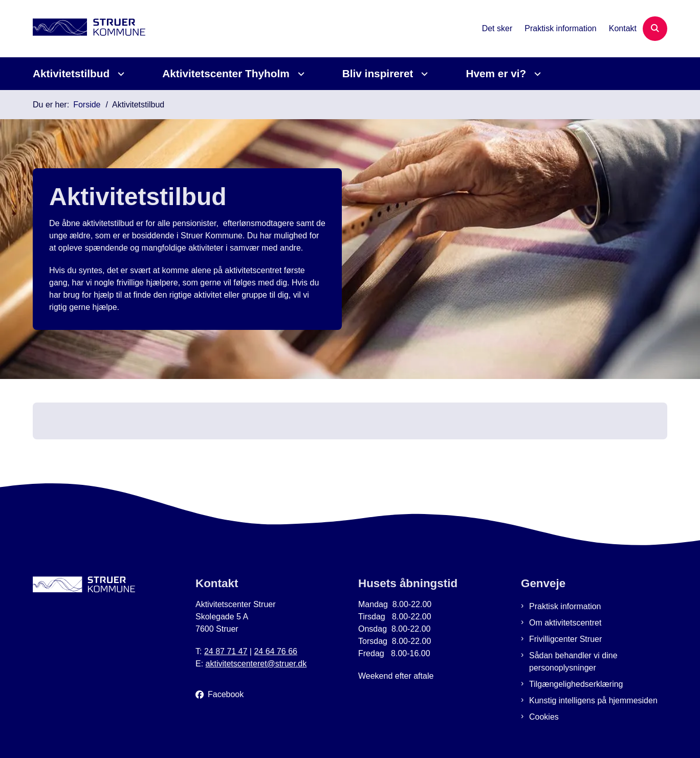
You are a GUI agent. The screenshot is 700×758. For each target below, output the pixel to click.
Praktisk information (565, 606)
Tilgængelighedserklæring (576, 684)
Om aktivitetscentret (565, 623)
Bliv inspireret (378, 73)
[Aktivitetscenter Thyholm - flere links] (300, 74)
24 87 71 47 (226, 651)
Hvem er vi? (496, 73)
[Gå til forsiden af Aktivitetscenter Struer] (89, 29)
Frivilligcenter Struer (565, 639)
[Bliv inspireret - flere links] (423, 74)
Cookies (544, 717)
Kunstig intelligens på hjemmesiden (593, 700)
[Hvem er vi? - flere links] (536, 74)
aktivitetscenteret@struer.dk (256, 664)
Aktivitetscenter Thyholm (226, 73)
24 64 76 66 (276, 651)
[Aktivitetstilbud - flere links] (119, 74)
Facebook (226, 694)
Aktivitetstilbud (71, 73)
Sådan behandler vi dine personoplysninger (573, 662)
